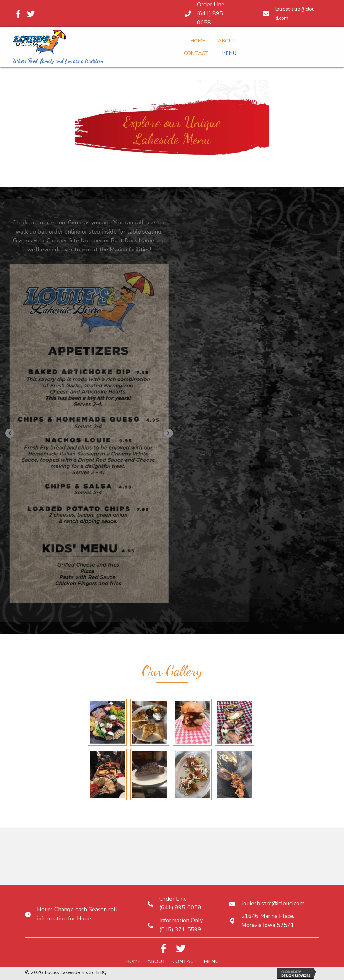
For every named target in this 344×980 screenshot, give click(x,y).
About (156, 961)
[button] (95, 433)
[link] (198, 40)
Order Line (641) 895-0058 (211, 13)
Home (133, 961)
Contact (185, 961)
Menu (211, 961)
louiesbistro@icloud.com (273, 903)
